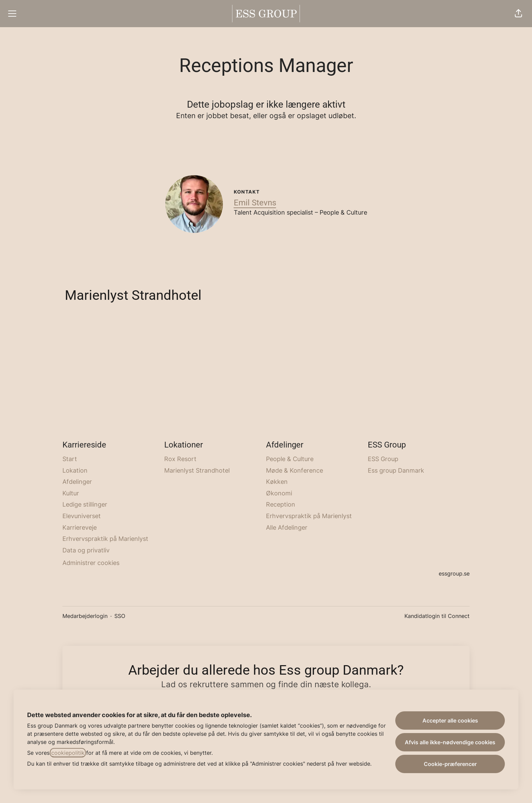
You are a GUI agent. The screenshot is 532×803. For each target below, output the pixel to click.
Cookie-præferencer (450, 764)
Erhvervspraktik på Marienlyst (105, 539)
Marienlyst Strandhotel (197, 470)
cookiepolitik (68, 753)
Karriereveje (80, 527)
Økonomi (279, 493)
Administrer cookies (91, 563)
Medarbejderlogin (85, 616)
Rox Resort (180, 459)
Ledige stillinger (85, 504)
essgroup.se (454, 573)
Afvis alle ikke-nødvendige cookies (450, 742)
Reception (281, 504)
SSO (120, 616)
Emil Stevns (255, 203)
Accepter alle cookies (450, 720)
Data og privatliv (86, 550)
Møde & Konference (294, 470)
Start (70, 459)
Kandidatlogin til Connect (437, 616)
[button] (518, 14)
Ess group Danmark (396, 470)
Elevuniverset (82, 516)
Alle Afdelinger (287, 527)
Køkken (277, 482)
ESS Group (383, 459)
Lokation (75, 470)
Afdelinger (77, 482)
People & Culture (290, 459)
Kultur (71, 493)
